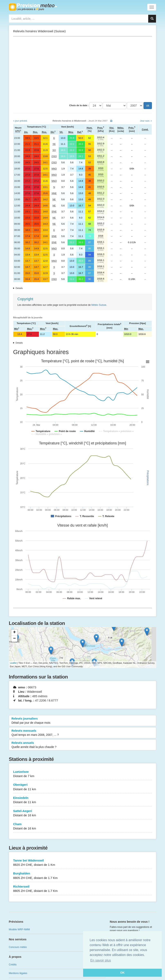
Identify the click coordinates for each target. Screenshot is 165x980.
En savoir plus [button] (101, 960)
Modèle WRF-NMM (19, 929)
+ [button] (14, 633)
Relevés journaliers (82, 721)
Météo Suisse (99, 305)
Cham (82, 826)
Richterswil (82, 889)
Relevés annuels (82, 745)
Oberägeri (82, 787)
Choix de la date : (79, 105)
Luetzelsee (82, 774)
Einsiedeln (82, 800)
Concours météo (18, 947)
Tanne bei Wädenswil (82, 863)
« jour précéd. (20, 121)
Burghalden (82, 876)
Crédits (13, 965)
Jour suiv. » (146, 121)
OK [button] (122, 973)
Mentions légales (18, 973)
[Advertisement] (82, 69)
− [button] (14, 639)
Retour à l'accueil (33, 7)
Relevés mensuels (82, 733)
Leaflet (13, 663)
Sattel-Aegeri (82, 813)
